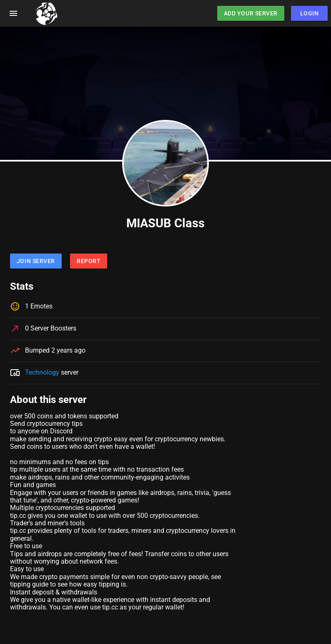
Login (310, 13)
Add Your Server (251, 13)
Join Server (36, 261)
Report (89, 261)
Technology (42, 372)
